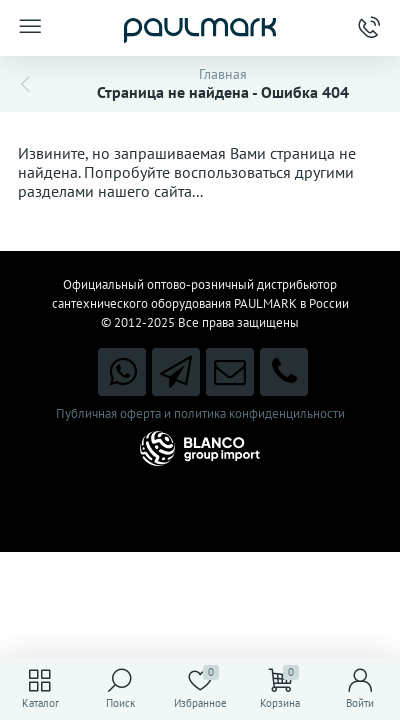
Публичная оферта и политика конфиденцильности (200, 413)
